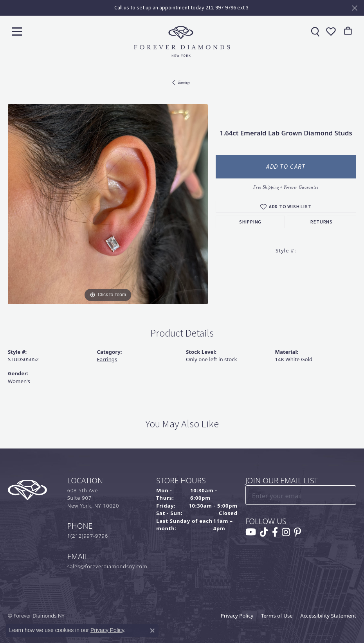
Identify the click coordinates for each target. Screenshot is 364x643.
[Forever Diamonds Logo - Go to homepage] (182, 41)
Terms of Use (277, 616)
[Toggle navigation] (17, 31)
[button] (330, 31)
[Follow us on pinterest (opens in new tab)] (297, 532)
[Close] (354, 8)
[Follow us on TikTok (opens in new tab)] (264, 532)
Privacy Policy (237, 616)
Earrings (184, 82)
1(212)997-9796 (88, 536)
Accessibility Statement (328, 616)
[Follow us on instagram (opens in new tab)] (286, 532)
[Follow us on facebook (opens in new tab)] (275, 532)
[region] (108, 204)
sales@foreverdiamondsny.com (107, 566)
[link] (314, 31)
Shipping (250, 222)
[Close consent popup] (152, 630)
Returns (322, 222)
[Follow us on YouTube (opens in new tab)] (251, 532)
